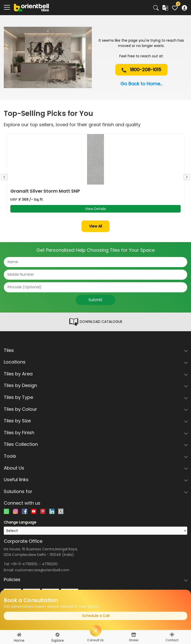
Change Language (20, 522)
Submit (95, 300)
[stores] (134, 635)
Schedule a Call (96, 616)
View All (95, 226)
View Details (95, 209)
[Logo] (32, 7)
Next (187, 177)
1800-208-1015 (141, 70)
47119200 (50, 564)
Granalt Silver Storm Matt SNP (45, 191)
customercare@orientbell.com (42, 570)
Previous (4, 177)
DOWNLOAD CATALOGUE (95, 322)
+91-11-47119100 (24, 564)
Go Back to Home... (141, 84)
